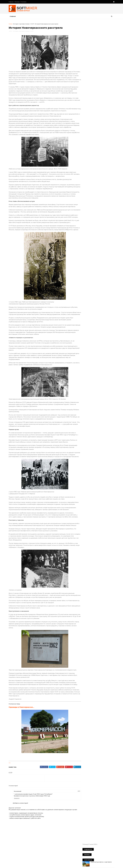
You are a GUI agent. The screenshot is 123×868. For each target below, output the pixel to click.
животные (107, 123)
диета (90, 123)
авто (106, 114)
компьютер (92, 132)
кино (84, 132)
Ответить (18, 821)
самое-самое (98, 151)
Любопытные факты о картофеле (100, 41)
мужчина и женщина (89, 138)
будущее (93, 117)
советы (85, 154)
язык (91, 160)
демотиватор (100, 120)
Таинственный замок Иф (97, 49)
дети (84, 123)
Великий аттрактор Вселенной (99, 70)
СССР (33, 24)
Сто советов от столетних (92, 169)
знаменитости (103, 126)
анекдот (85, 117)
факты (94, 157)
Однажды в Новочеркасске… (23, 729)
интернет (95, 129)
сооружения (94, 154)
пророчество (87, 148)
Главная (12, 2)
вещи (101, 117)
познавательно (96, 145)
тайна (103, 154)
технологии (86, 157)
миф (102, 135)
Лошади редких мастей (97, 88)
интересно (86, 129)
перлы (105, 142)
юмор (85, 160)
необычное (86, 142)
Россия (93, 114)
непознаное (97, 142)
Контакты (25, 2)
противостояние (26, 24)
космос (101, 132)
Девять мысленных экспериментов (100, 102)
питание (85, 145)
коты (108, 132)
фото (101, 157)
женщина (98, 123)
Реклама (18, 2)
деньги (109, 120)
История (17, 24)
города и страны (88, 120)
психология (98, 148)
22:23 (76, 813)
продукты (106, 145)
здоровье (93, 126)
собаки (108, 151)
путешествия (87, 151)
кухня (84, 135)
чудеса (108, 157)
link (11, 785)
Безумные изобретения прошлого (100, 56)
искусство (105, 129)
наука (100, 138)
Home (12, 24)
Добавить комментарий (22, 825)
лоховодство (93, 135)
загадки (85, 126)
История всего (86, 77)
